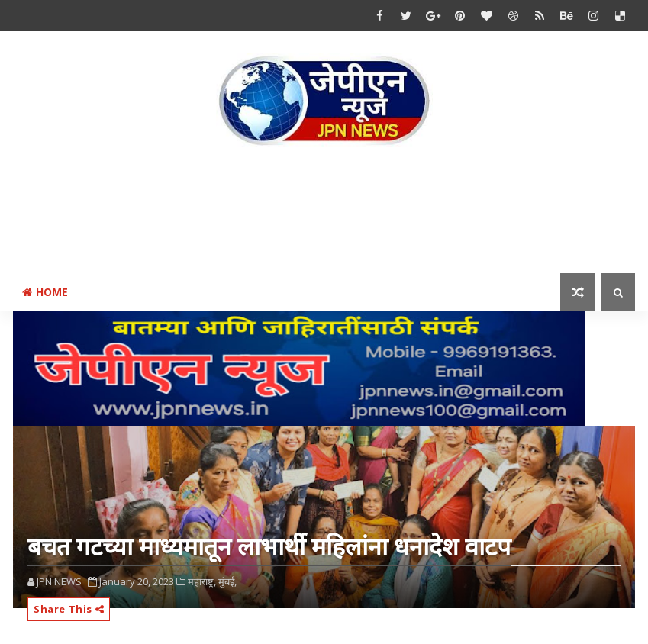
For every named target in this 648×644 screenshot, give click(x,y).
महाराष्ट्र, (202, 581)
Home (45, 292)
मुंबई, (227, 581)
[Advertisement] (324, 213)
